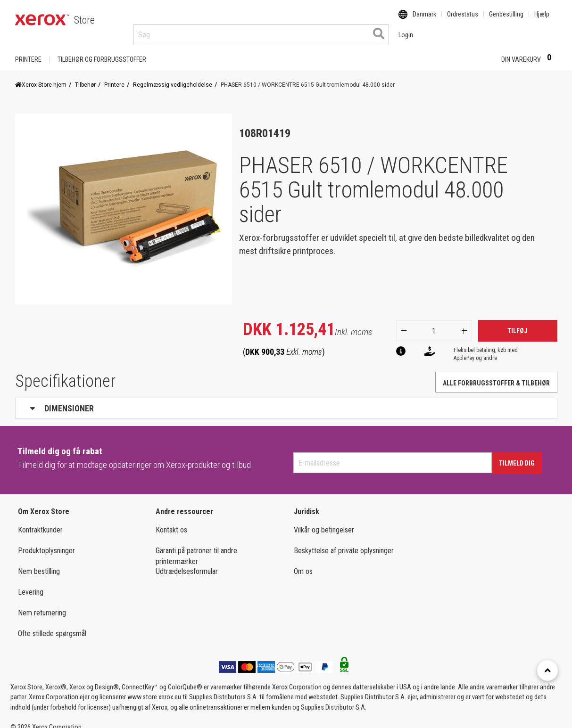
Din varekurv (529, 50)
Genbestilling (506, 20)
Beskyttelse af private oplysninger (344, 542)
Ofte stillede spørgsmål (52, 625)
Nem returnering (42, 604)
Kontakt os (171, 521)
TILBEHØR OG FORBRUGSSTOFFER (102, 50)
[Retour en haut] (547, 671)
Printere (28, 50)
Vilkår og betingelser (324, 521)
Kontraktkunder (40, 521)
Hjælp (542, 20)
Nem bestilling (39, 562)
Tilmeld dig (517, 454)
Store (84, 20)
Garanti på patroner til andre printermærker (196, 547)
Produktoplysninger (46, 542)
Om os (303, 562)
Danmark (424, 20)
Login (477, 50)
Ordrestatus (463, 20)
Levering (31, 583)
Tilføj (518, 322)
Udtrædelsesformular (187, 562)
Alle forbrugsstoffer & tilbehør (496, 374)
